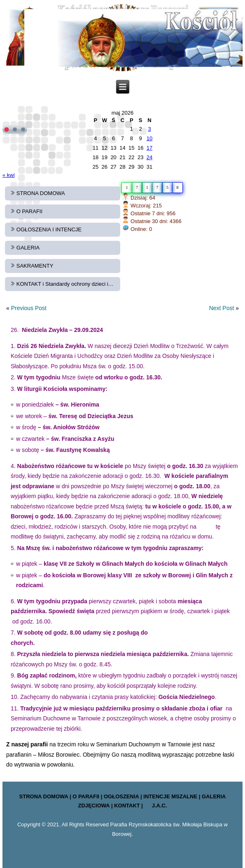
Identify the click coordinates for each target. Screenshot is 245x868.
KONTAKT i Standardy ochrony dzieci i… (65, 284)
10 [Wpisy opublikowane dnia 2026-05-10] (149, 138)
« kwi (9, 175)
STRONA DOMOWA (41, 193)
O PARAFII (29, 211)
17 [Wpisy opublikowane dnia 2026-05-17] (149, 148)
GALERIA (28, 248)
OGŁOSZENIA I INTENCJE (49, 229)
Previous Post (29, 308)
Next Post (222, 308)
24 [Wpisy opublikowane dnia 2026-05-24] (149, 157)
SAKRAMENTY (35, 266)
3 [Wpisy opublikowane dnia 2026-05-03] (149, 129)
